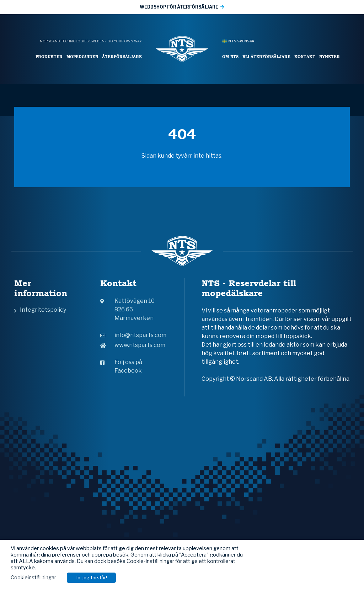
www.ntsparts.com (133, 345)
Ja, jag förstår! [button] (91, 578)
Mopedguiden (82, 56)
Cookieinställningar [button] (33, 578)
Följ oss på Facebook (121, 366)
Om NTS (230, 56)
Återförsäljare (122, 56)
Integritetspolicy (43, 310)
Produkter (49, 56)
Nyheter (330, 56)
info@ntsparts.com (133, 335)
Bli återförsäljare (266, 56)
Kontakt (305, 56)
